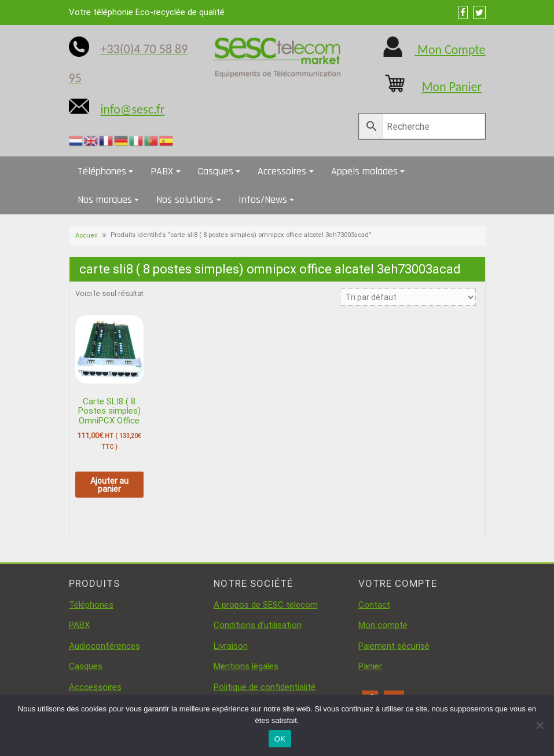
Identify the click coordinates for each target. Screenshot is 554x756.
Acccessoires (95, 687)
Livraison (231, 646)
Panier (370, 666)
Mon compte (383, 625)
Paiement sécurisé (394, 646)
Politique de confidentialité (265, 687)
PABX (162, 171)
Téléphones (102, 171)
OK (280, 739)
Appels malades (364, 171)
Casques (216, 171)
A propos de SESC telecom (266, 605)
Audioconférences (104, 646)
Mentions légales (246, 666)
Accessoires (282, 171)
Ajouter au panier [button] (109, 485)
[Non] (540, 725)
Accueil (87, 235)
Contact (374, 605)
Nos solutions (185, 200)
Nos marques (105, 200)
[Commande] (408, 297)
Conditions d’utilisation (258, 625)
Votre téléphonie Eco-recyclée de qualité (147, 12)
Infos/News (263, 200)
